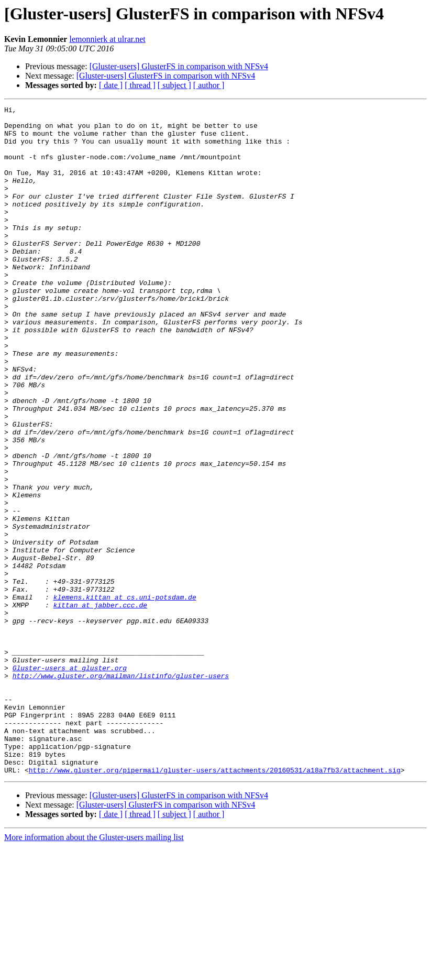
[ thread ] (140, 85)
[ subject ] (174, 85)
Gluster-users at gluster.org (70, 781)
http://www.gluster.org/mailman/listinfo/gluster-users (121, 790)
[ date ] (111, 85)
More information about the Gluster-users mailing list (94, 971)
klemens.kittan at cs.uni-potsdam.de (125, 696)
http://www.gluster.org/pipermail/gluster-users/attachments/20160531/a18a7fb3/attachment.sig (215, 903)
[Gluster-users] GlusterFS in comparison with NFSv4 (179, 66)
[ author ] (209, 85)
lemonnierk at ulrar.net (107, 39)
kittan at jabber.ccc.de (100, 705)
